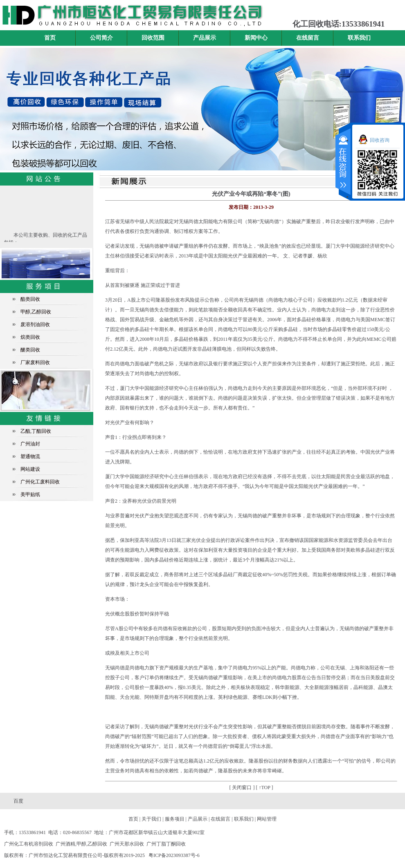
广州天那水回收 (127, 844)
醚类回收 (30, 350)
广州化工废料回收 (40, 482)
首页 (50, 38)
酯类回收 (30, 299)
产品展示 (205, 38)
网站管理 (267, 819)
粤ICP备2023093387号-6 (174, 855)
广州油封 (30, 444)
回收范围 (153, 38)
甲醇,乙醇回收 (36, 312)
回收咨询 (380, 140)
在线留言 (308, 38)
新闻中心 (256, 38)
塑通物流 (30, 456)
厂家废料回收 (35, 362)
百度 (18, 801)
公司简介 (101, 38)
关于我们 (151, 819)
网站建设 (30, 469)
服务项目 (175, 819)
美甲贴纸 (30, 494)
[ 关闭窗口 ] (242, 787)
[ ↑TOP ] (265, 787)
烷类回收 (30, 337)
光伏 (233, 256)
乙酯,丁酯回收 (36, 431)
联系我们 (359, 38)
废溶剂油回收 (35, 324)
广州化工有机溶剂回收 (29, 844)
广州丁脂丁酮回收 (166, 844)
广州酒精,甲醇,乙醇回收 (81, 844)
